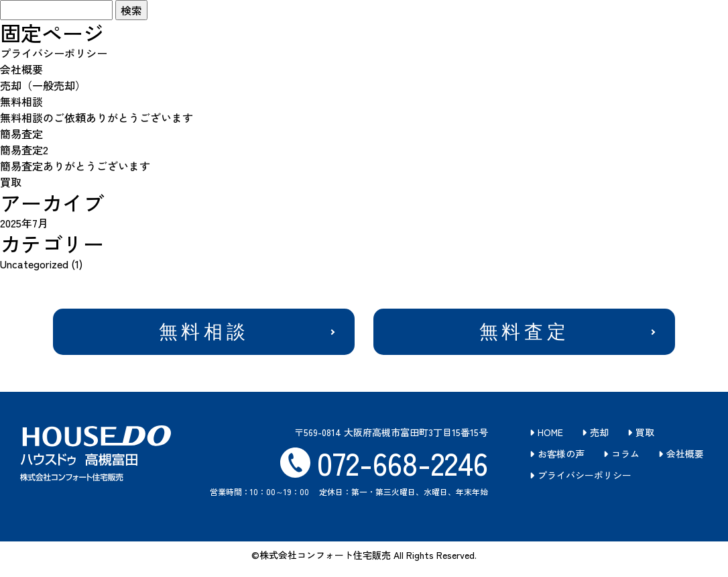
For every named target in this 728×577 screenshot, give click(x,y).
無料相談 (21, 101)
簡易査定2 (24, 150)
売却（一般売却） (43, 85)
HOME (550, 435)
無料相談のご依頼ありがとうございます (97, 117)
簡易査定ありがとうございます (75, 166)
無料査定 (524, 333)
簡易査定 (21, 134)
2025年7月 (24, 223)
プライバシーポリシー (54, 53)
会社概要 (21, 69)
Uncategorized (34, 264)
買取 (11, 182)
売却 (599, 435)
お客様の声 (561, 456)
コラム (625, 456)
